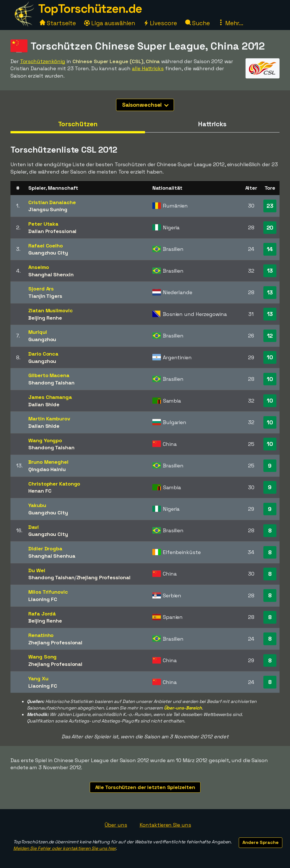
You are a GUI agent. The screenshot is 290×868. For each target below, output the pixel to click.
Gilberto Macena (49, 375)
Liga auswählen (110, 23)
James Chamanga (50, 397)
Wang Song (42, 657)
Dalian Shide (44, 404)
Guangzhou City (48, 253)
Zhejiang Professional (104, 577)
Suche (198, 23)
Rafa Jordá (42, 614)
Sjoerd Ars (41, 289)
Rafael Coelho (46, 246)
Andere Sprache (261, 842)
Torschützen (78, 124)
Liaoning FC (43, 599)
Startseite (58, 23)
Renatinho (41, 635)
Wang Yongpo (45, 440)
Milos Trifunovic (48, 592)
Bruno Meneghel (48, 462)
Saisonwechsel (145, 105)
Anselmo (39, 267)
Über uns (116, 825)
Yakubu (37, 505)
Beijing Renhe (45, 318)
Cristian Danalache (52, 202)
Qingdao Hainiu (47, 469)
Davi (34, 527)
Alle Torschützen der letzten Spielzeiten (145, 787)
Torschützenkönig (43, 61)
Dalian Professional (52, 231)
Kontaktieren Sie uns (165, 825)
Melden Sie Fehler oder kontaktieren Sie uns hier (65, 848)
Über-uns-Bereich (183, 708)
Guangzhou (42, 339)
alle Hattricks (148, 68)
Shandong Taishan (51, 383)
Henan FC (40, 491)
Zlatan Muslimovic (50, 310)
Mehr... (231, 23)
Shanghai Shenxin (51, 274)
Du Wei (37, 570)
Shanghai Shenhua (52, 556)
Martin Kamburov (49, 419)
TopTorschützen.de (90, 9)
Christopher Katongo (54, 484)
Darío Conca (43, 354)
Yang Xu (38, 678)
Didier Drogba (45, 549)
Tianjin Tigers (45, 296)
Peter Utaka (43, 224)
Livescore (160, 23)
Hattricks (212, 124)
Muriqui (38, 332)
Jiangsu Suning (48, 209)
